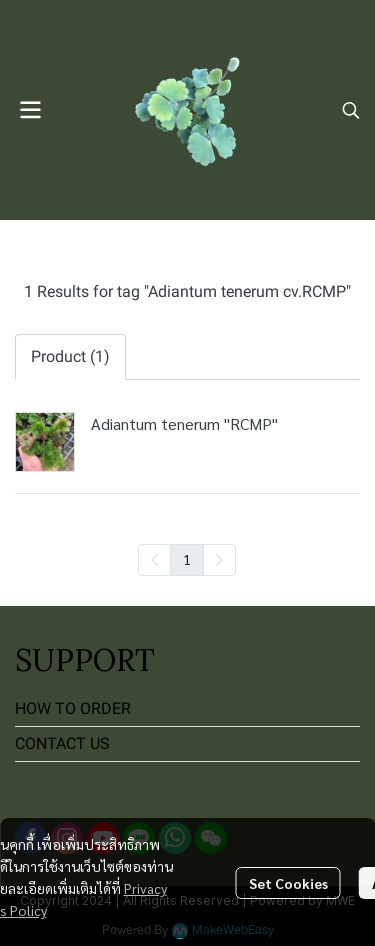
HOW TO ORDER (73, 708)
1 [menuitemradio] (187, 559)
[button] (351, 110)
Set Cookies (288, 883)
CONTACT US (62, 743)
